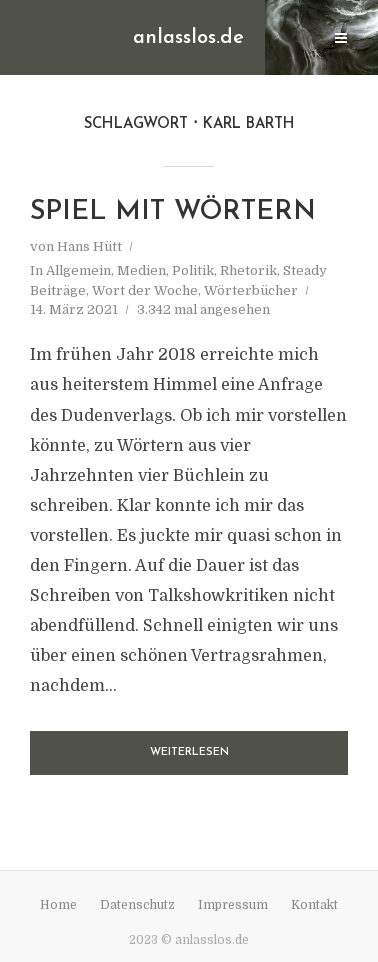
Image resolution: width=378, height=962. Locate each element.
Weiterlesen (189, 752)
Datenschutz (137, 905)
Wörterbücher (251, 290)
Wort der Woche (145, 290)
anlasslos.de (188, 38)
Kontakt (314, 905)
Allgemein (78, 270)
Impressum (233, 905)
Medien (141, 270)
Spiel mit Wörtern (173, 212)
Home (58, 905)
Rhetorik (248, 270)
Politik (193, 270)
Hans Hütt (89, 246)
